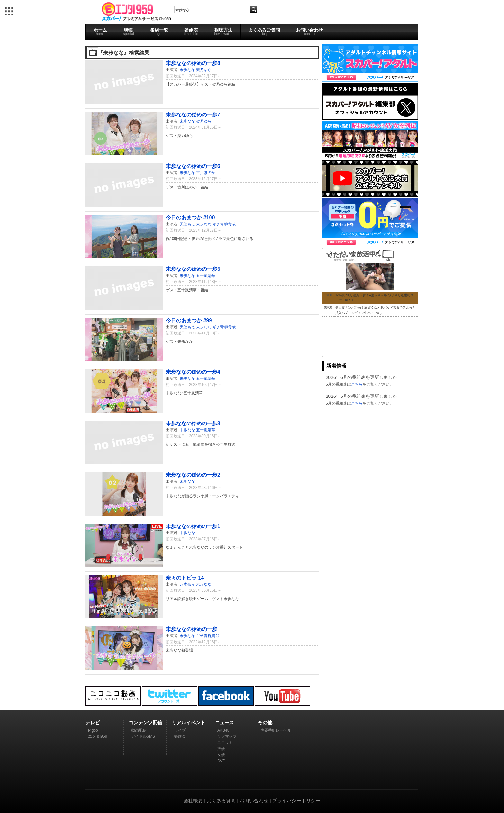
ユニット (225, 743)
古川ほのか (206, 173)
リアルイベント (189, 722)
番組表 (191, 32)
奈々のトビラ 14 (185, 578)
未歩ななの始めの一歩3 (193, 423)
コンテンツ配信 (145, 722)
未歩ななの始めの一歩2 (193, 475)
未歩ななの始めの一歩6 (193, 166)
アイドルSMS (143, 736)
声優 (221, 749)
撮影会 (180, 736)
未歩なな (187, 70)
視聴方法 (223, 32)
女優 (221, 755)
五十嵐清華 (206, 276)
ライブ (180, 730)
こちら (357, 384)
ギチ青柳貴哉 (224, 224)
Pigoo (93, 730)
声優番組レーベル (276, 730)
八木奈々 (187, 584)
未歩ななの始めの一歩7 (193, 114)
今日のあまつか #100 (190, 217)
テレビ (93, 722)
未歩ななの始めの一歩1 (193, 526)
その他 (265, 722)
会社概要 (193, 801)
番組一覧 (159, 32)
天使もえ (187, 224)
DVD (221, 761)
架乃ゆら (204, 70)
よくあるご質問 (264, 32)
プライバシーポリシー (296, 801)
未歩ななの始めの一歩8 (193, 63)
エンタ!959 (98, 736)
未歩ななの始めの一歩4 (193, 372)
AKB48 (223, 730)
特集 (129, 32)
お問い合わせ (310, 32)
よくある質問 (221, 801)
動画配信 (139, 730)
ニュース (224, 722)
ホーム (100, 32)
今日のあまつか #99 (189, 320)
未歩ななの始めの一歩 (192, 629)
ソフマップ (227, 736)
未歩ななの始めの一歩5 (193, 269)
